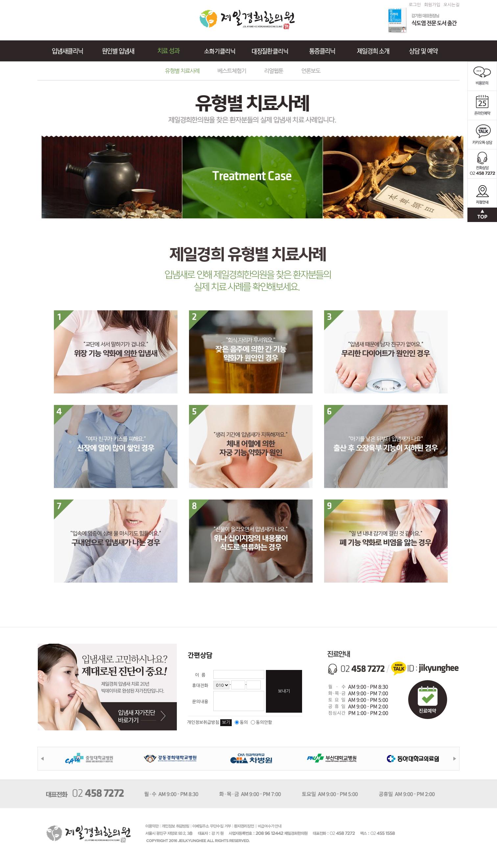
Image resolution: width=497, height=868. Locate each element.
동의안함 (261, 722)
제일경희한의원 (247, 20)
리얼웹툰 (274, 71)
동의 (241, 722)
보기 (226, 722)
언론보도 (311, 71)
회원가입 (432, 5)
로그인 (415, 5)
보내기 (284, 691)
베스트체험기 (232, 71)
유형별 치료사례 (182, 71)
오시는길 (451, 5)
